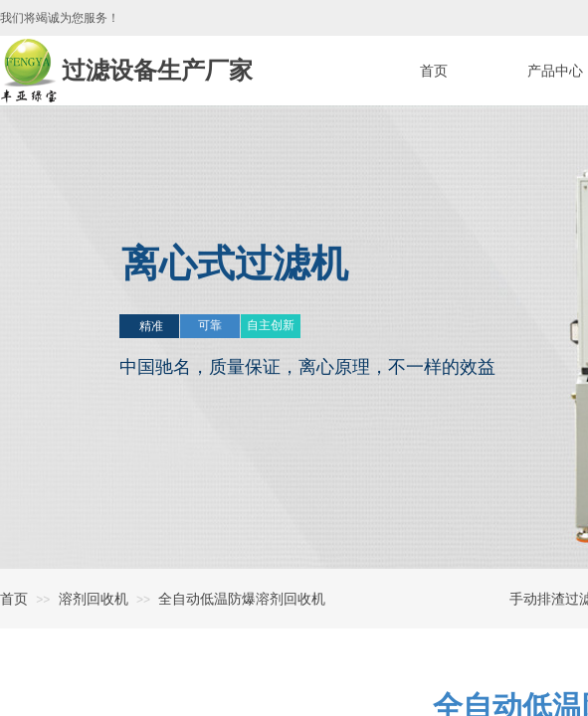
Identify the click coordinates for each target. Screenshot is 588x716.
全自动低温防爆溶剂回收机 (242, 599)
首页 (14, 599)
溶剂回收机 (94, 599)
